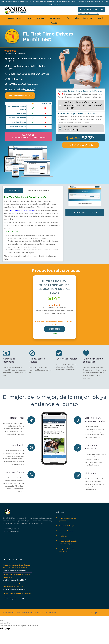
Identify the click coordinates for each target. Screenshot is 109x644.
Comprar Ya (80, 145)
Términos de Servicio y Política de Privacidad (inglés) (39, 613)
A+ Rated (30, 89)
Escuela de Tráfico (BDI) (67, 527)
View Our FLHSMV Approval (20, 96)
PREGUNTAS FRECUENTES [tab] (44, 190)
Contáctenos (64, 537)
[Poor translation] (7, 630)
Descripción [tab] (15, 190)
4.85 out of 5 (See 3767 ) (54, 307)
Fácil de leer (91, 476)
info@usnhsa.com (13, 532)
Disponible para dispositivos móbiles (93, 421)
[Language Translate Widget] (88, 13)
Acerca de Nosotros (66, 532)
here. (35, 247)
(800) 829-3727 (13, 530)
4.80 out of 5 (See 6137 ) (15, 53)
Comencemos (55, 329)
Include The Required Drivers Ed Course (77, 114)
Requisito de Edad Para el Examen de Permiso (80, 91)
